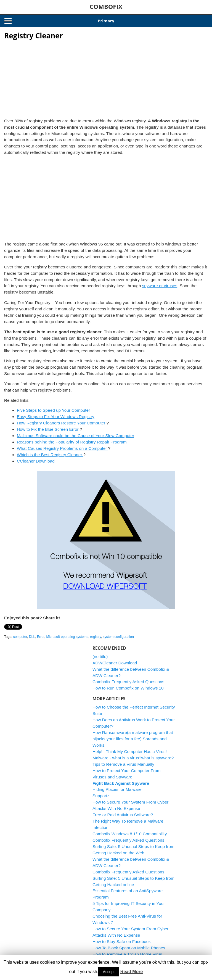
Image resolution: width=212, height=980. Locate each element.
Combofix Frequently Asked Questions (128, 682)
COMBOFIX (106, 6)
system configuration (118, 637)
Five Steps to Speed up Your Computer (53, 410)
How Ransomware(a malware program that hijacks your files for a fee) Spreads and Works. (133, 739)
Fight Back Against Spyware (121, 783)
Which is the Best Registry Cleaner (50, 455)
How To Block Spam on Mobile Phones (129, 948)
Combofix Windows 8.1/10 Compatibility (130, 834)
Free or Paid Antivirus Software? (123, 815)
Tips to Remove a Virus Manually (123, 764)
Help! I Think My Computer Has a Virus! (130, 751)
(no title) (100, 657)
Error (41, 637)
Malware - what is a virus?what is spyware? (133, 758)
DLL (32, 637)
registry (96, 637)
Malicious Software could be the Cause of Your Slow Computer (75, 436)
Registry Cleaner (34, 36)
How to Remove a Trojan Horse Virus (127, 954)
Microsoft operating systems (67, 637)
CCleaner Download (36, 461)
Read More (132, 972)
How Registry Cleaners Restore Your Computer (61, 423)
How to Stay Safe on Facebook (122, 941)
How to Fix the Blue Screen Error (48, 429)
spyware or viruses (160, 286)
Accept (109, 972)
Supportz (101, 796)
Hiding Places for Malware (117, 789)
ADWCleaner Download (115, 663)
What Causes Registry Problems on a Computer (63, 448)
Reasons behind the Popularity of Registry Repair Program (72, 442)
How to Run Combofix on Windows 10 (128, 688)
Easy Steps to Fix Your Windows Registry (56, 417)
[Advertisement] (106, 77)
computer (20, 637)
